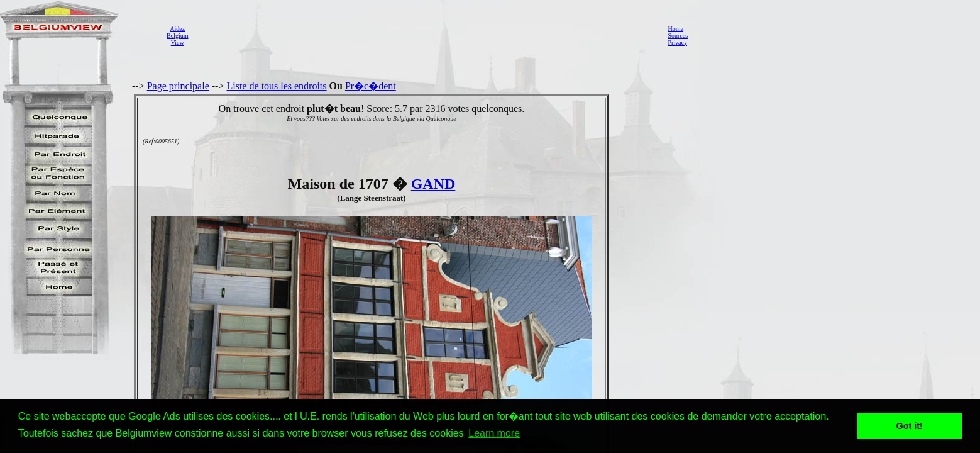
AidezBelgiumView (177, 36)
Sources (678, 36)
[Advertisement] (424, 35)
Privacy (677, 42)
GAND (433, 184)
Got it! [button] (910, 426)
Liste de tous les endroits (276, 86)
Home (675, 29)
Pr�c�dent (371, 86)
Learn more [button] (494, 433)
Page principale (178, 86)
